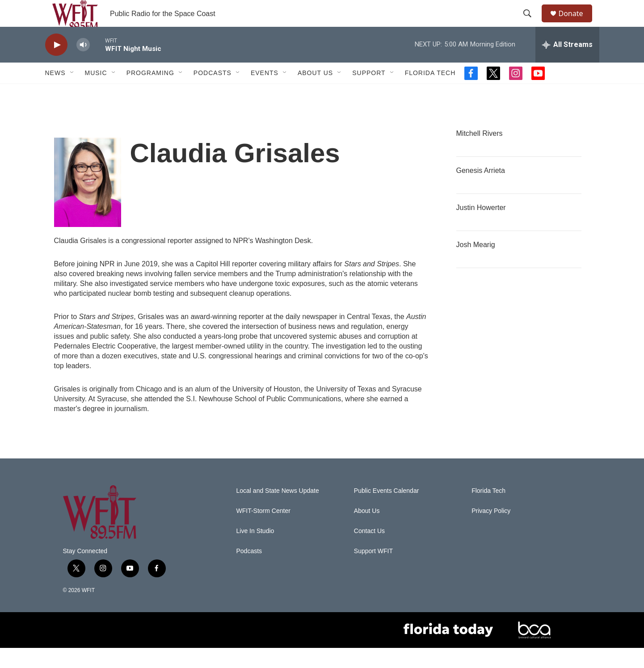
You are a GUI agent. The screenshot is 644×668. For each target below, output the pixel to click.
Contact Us (369, 551)
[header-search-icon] (532, 24)
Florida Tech (430, 93)
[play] (56, 65)
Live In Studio (255, 551)
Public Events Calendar (387, 511)
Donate (577, 23)
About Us (315, 93)
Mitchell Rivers (480, 153)
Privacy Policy (491, 531)
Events (265, 93)
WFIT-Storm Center (263, 531)
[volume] (83, 65)
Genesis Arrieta (481, 191)
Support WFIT (373, 571)
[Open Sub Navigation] (72, 93)
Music (96, 93)
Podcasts (213, 93)
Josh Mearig (476, 265)
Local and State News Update (278, 511)
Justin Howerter (481, 228)
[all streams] (567, 65)
